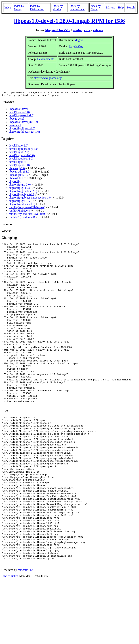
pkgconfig (15, 182)
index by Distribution (37, 7)
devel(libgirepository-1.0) (24, 150)
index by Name (96, 7)
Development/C (46, 59)
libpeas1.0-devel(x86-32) (23, 123)
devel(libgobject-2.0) (21, 160)
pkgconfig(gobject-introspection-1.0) (30, 199)
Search (131, 7)
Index (8, 7)
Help (121, 7)
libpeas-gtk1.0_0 (18, 176)
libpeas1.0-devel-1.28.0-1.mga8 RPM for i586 (69, 21)
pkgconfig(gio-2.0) (20, 186)
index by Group (19, 7)
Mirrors (110, 7)
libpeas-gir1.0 (17, 169)
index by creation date (77, 7)
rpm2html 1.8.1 (27, 633)
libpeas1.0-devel (18, 110)
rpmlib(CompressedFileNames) (27, 208)
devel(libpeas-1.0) (19, 113)
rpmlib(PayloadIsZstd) (22, 218)
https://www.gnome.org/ (48, 78)
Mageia (79, 40)
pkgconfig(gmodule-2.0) (23, 192)
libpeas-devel (16, 120)
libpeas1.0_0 (16, 179)
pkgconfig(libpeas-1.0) (22, 129)
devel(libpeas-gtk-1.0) (22, 116)
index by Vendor (58, 7)
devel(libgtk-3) (17, 163)
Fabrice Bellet (10, 639)
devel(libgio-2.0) (18, 147)
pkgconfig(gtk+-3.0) (20, 202)
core (87, 30)
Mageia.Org (76, 46)
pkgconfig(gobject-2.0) (22, 195)
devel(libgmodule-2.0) (22, 156)
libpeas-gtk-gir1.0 (19, 173)
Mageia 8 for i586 (57, 30)
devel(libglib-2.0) (19, 153)
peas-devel (15, 126)
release (98, 30)
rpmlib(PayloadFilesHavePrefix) (28, 215)
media (77, 30)
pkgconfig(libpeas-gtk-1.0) (24, 133)
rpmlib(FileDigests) (20, 212)
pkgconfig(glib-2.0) (20, 189)
